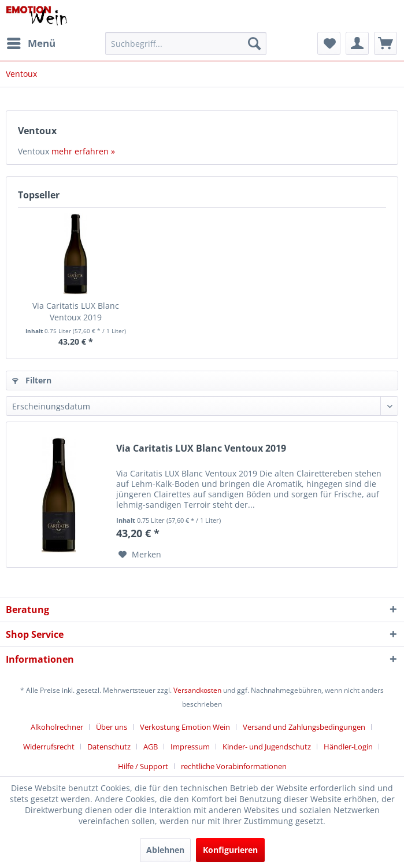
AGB (151, 747)
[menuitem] (31, 43)
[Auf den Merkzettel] (140, 555)
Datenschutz (109, 747)
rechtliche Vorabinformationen (234, 766)
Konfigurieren (230, 850)
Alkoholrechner (57, 727)
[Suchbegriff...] (186, 43)
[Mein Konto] (357, 43)
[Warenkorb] (386, 43)
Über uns (112, 727)
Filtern (32, 380)
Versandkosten (197, 690)
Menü (31, 42)
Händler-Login (348, 747)
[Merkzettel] (329, 43)
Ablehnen (165, 850)
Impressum (190, 747)
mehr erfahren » (83, 151)
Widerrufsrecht (49, 747)
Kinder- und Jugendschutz (267, 747)
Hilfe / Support (143, 766)
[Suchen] (254, 43)
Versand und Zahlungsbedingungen (304, 727)
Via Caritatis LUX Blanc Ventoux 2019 (76, 311)
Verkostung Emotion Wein (185, 727)
